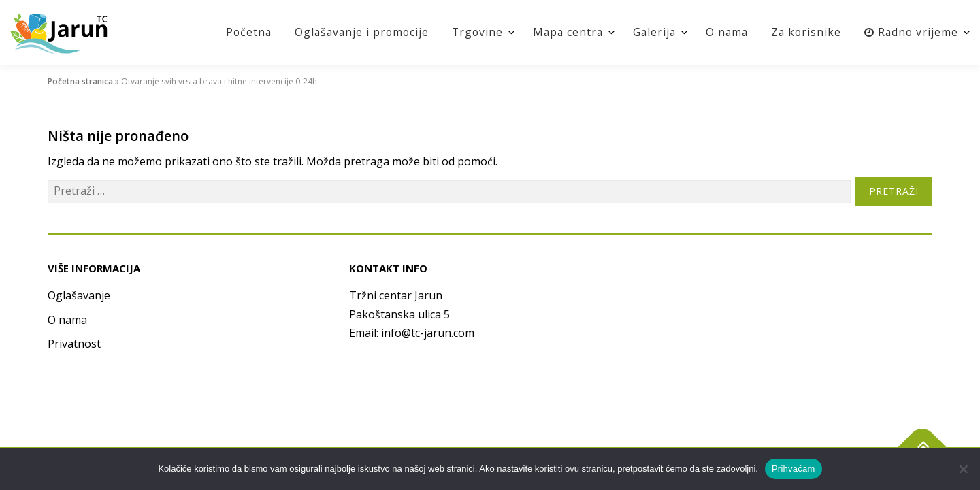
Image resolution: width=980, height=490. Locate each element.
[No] (963, 469)
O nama (723, 32)
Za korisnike (804, 32)
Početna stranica (80, 81)
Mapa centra (561, 32)
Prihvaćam (794, 469)
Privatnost (74, 344)
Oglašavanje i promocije (351, 32)
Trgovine (469, 32)
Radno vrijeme (911, 32)
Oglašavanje (79, 295)
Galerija (650, 32)
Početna (236, 32)
